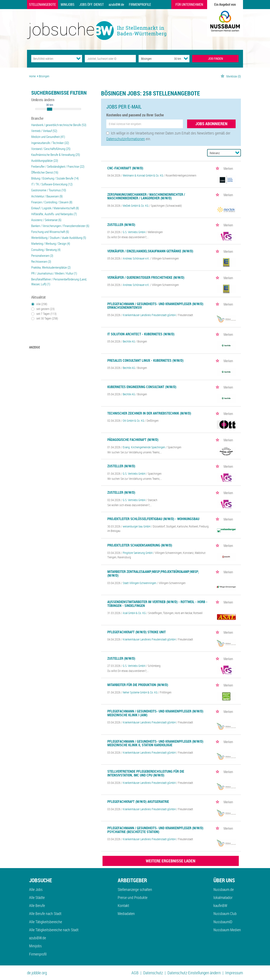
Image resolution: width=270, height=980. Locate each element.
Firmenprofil (38, 954)
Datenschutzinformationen (126, 139)
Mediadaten (126, 913)
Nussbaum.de (224, 889)
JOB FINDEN (215, 58)
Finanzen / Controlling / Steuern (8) (52, 202)
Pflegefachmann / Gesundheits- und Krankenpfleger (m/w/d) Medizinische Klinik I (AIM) (155, 713)
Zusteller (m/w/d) (121, 225)
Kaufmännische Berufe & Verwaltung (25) (56, 155)
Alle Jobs (36, 889)
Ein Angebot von (225, 4)
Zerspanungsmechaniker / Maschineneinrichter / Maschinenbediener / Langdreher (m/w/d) (146, 196)
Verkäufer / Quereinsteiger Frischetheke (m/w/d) (146, 277)
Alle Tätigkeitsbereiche (46, 922)
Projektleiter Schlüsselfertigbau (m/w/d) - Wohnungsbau (153, 519)
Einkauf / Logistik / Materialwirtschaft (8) (55, 208)
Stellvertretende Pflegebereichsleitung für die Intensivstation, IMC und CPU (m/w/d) (146, 773)
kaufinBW (220, 905)
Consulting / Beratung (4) (46, 250)
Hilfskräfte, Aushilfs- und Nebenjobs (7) (54, 214)
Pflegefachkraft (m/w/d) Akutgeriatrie (138, 802)
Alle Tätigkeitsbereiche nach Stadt (54, 930)
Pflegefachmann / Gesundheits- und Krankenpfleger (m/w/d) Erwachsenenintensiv (155, 306)
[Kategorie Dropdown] (78, 58)
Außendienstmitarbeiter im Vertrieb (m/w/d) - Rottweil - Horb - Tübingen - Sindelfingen (157, 604)
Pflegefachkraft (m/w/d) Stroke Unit (137, 632)
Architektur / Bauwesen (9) (47, 196)
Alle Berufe (37, 905)
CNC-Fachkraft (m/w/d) (125, 168)
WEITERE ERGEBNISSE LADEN (171, 861)
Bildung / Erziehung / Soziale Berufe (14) (55, 178)
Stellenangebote (43, 4)
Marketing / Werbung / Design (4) (51, 243)
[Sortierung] (220, 153)
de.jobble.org (37, 973)
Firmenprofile (140, 4)
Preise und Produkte (133, 897)
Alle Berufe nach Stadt (45, 913)
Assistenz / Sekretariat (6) (46, 220)
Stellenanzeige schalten (135, 889)
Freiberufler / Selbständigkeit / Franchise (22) (58, 166)
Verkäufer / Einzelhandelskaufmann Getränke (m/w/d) (150, 251)
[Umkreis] (174, 59)
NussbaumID (223, 922)
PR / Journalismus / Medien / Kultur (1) (54, 273)
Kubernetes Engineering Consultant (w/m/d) (142, 387)
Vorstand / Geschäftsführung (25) (51, 149)
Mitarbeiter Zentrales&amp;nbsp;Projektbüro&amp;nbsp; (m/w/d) (153, 574)
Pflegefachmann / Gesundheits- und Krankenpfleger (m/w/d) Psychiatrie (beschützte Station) (155, 830)
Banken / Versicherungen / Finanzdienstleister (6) (60, 226)
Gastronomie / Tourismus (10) (49, 190)
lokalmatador (223, 897)
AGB (135, 973)
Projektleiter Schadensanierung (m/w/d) (140, 545)
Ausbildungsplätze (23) (45, 160)
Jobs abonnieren (211, 124)
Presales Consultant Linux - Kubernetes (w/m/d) (145, 360)
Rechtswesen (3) (41, 261)
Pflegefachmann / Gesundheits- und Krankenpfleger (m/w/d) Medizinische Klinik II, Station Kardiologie (155, 743)
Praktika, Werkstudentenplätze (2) (51, 267)
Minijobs (68, 4)
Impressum (234, 973)
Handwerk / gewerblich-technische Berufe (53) (59, 125)
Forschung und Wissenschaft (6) (50, 232)
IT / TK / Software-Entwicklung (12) (52, 184)
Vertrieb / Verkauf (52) (44, 131)
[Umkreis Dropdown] (186, 58)
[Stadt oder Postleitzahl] (152, 59)
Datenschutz (153, 973)
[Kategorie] (52, 59)
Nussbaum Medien (227, 930)
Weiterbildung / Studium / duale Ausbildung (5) (59, 238)
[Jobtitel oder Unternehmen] (110, 59)
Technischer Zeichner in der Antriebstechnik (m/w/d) (149, 413)
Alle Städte (37, 897)
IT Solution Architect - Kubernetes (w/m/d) (141, 334)
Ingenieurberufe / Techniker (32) (50, 143)
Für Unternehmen (189, 4)
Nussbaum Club (225, 913)
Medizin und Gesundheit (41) (48, 137)
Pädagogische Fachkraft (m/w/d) (133, 440)
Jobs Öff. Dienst (92, 4)
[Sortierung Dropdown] (237, 153)
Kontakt (123, 905)
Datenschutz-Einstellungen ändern (194, 973)
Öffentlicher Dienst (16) (45, 172)
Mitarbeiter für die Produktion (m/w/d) (138, 685)
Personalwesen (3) (42, 256)
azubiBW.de (116, 4)
